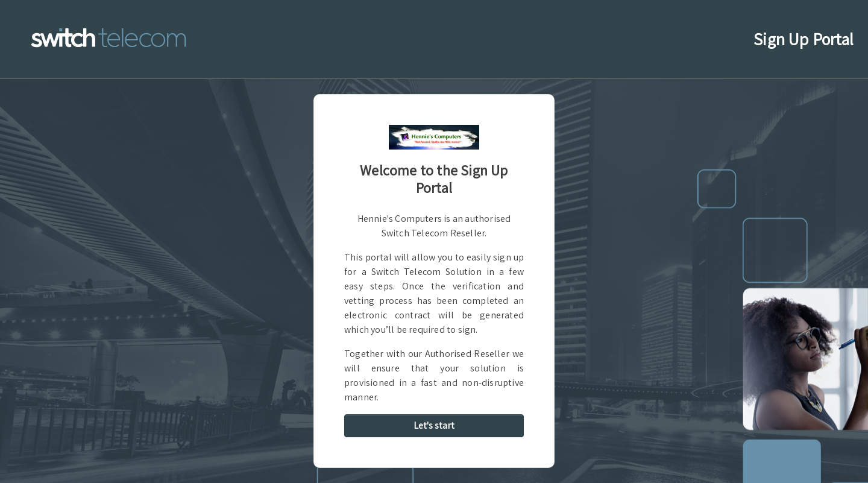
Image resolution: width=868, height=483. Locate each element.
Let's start (434, 425)
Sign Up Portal (806, 38)
